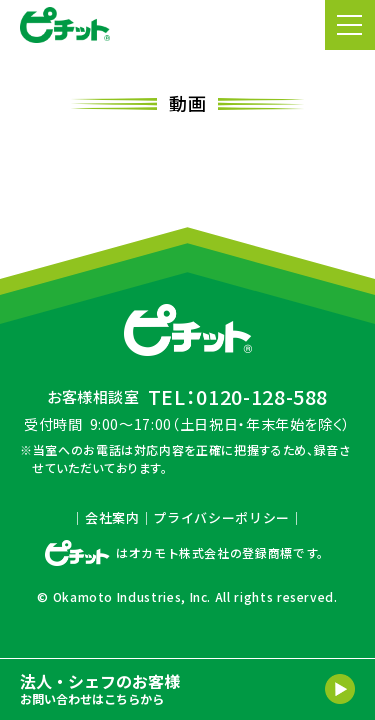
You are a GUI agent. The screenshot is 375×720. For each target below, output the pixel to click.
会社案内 (112, 517)
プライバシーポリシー (221, 517)
